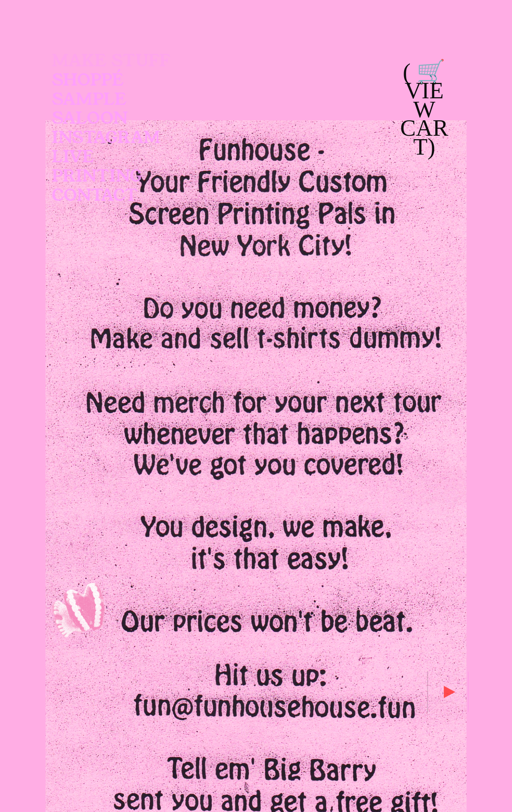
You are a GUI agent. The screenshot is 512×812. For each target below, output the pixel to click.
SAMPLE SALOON (90, 109)
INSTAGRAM (106, 138)
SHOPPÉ (88, 80)
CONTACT (95, 196)
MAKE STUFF (111, 61)
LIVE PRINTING (99, 167)
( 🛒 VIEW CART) (424, 109)
